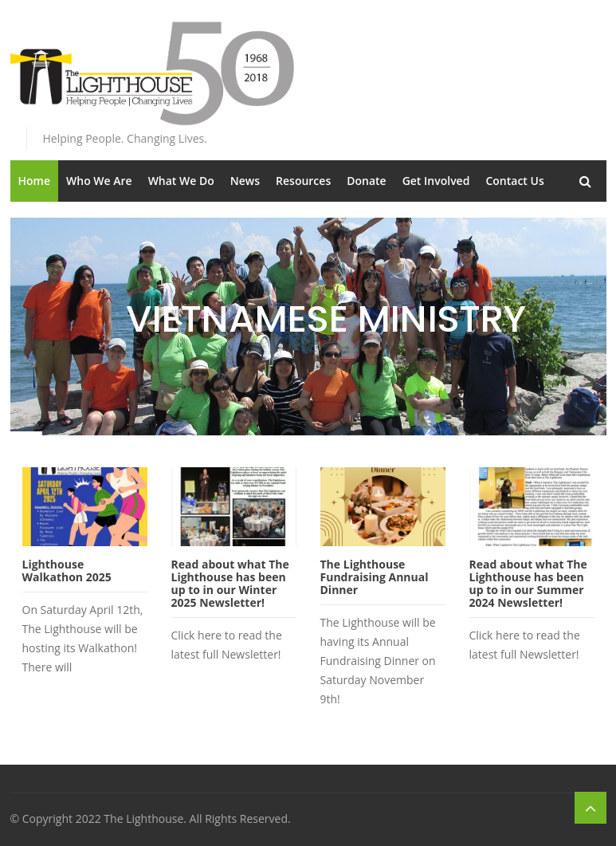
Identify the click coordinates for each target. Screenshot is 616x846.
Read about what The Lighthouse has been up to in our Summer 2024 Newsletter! (528, 583)
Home (35, 181)
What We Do (181, 181)
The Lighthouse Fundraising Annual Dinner (375, 577)
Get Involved (436, 181)
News (245, 181)
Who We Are (99, 181)
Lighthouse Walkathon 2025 (67, 571)
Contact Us (514, 181)
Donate (366, 181)
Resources (303, 181)
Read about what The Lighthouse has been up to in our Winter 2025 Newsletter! (230, 583)
